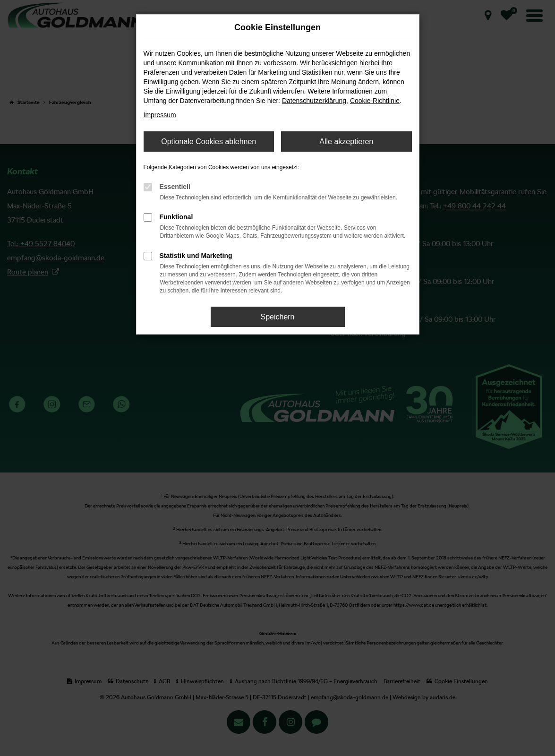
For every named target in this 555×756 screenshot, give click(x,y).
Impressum (160, 115)
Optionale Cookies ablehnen (209, 142)
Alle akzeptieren (346, 142)
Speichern (277, 317)
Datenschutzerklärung (314, 101)
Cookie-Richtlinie (375, 101)
